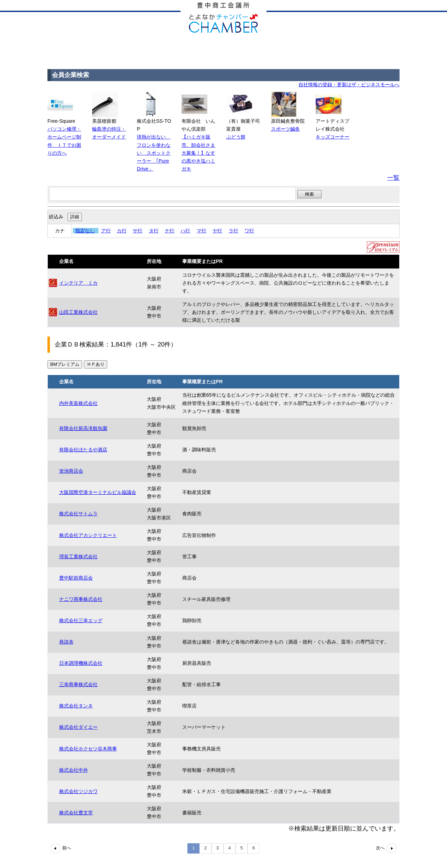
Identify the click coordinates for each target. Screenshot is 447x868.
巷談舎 (66, 642)
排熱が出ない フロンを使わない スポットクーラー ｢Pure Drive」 (154, 153)
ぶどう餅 (236, 137)
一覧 (393, 178)
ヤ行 (217, 231)
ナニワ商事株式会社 (81, 599)
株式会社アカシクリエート (88, 535)
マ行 (201, 231)
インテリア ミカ (78, 283)
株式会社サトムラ (78, 514)
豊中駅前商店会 (76, 578)
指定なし (85, 231)
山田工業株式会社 (78, 312)
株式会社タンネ (76, 706)
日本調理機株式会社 (81, 663)
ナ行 (170, 231)
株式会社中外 (74, 770)
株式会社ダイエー (78, 727)
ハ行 (185, 231)
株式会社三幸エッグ (81, 620)
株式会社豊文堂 (76, 813)
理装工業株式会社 (78, 557)
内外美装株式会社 (78, 403)
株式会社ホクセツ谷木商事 (88, 749)
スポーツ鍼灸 (285, 129)
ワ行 (249, 231)
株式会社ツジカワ (78, 791)
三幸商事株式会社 (78, 684)
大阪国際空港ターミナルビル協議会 (98, 492)
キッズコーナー (332, 137)
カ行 (122, 231)
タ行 (154, 231)
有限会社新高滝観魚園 (83, 428)
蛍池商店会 (71, 471)
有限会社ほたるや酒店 (83, 450)
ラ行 (233, 231)
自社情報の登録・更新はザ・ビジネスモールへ (349, 85)
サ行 (138, 231)
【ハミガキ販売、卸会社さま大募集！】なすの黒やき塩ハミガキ (198, 153)
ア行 (106, 231)
